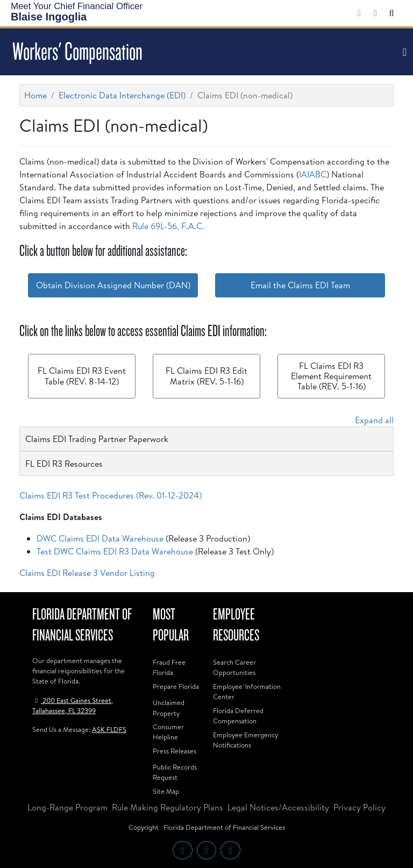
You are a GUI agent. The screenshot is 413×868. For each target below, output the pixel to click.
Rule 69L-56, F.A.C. (168, 226)
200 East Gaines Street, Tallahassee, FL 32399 (73, 705)
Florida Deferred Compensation (238, 716)
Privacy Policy (359, 807)
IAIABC (313, 174)
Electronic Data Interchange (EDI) (122, 95)
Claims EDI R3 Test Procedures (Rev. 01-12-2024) (111, 495)
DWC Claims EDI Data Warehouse (100, 538)
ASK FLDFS (109, 729)
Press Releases (175, 751)
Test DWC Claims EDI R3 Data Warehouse (115, 551)
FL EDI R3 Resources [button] (64, 464)
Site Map (166, 791)
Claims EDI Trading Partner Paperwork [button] (97, 439)
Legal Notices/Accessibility (278, 807)
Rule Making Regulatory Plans (168, 807)
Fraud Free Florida (169, 667)
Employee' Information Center (247, 691)
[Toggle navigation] (403, 52)
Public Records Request (175, 772)
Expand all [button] (374, 420)
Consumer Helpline (168, 732)
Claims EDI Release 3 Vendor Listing (87, 573)
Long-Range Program (67, 807)
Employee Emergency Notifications (245, 740)
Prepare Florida (176, 686)
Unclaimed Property (169, 707)
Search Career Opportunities (234, 667)
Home (35, 95)
